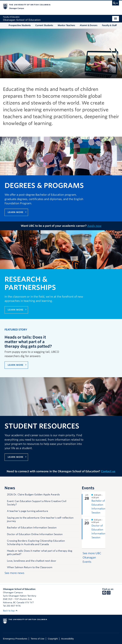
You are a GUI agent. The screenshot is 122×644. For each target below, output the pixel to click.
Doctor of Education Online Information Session (35, 534)
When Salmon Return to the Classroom (30, 567)
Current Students (44, 25)
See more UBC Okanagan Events (92, 558)
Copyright (53, 639)
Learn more (16, 212)
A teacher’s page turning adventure (28, 511)
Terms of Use (38, 639)
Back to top (10, 611)
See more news (14, 573)
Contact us (108, 471)
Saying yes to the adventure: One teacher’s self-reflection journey (40, 519)
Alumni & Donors (89, 25)
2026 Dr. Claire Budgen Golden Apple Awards (33, 495)
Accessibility (68, 639)
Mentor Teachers (66, 25)
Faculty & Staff (109, 25)
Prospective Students (20, 25)
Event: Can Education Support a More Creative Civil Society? (37, 503)
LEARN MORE (16, 365)
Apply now (94, 226)
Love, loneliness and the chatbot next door (32, 561)
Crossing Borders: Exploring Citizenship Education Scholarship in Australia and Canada (36, 542)
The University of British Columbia (52, 6)
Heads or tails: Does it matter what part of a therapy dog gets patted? (40, 552)
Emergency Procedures (15, 639)
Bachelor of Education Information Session (32, 528)
